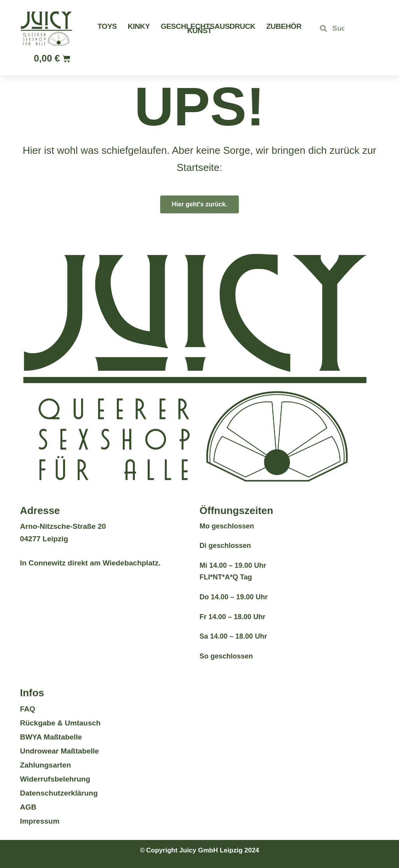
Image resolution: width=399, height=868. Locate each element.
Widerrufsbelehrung (55, 779)
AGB (28, 807)
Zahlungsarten (45, 765)
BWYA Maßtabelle (51, 737)
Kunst (200, 31)
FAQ (27, 709)
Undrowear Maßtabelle (59, 751)
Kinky (139, 26)
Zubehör (284, 26)
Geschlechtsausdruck (208, 26)
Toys (107, 26)
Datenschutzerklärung (59, 793)
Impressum (40, 821)
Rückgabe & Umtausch (60, 723)
